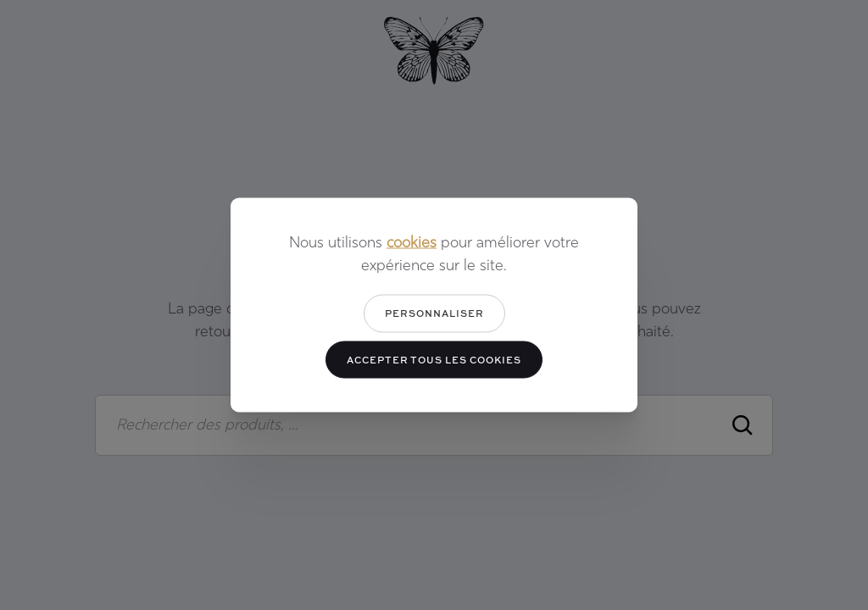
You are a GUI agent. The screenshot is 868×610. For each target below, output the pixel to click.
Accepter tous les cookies (434, 359)
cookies (412, 244)
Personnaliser (434, 313)
